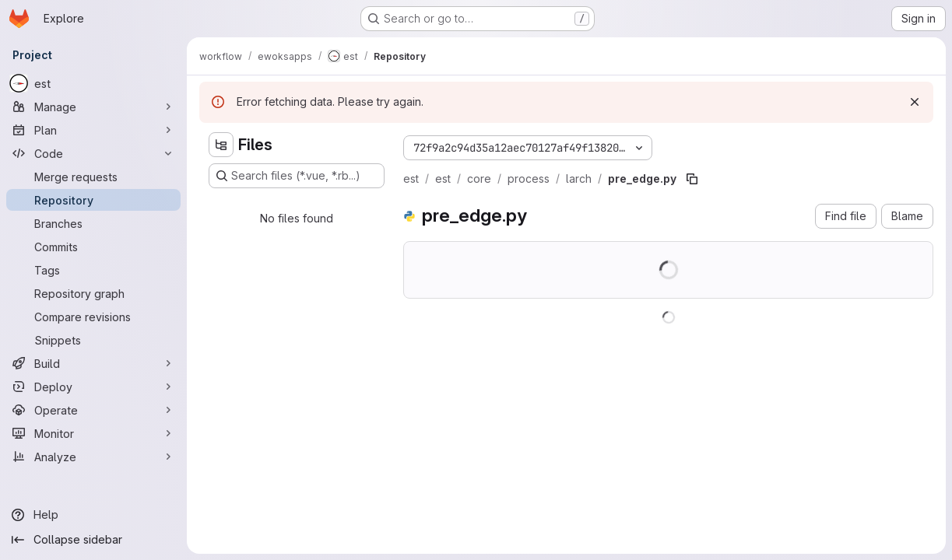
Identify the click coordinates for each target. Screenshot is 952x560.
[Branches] (93, 223)
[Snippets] (93, 340)
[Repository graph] (93, 293)
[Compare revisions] (93, 317)
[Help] (93, 515)
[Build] (93, 363)
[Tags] (93, 270)
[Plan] (93, 130)
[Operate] (93, 410)
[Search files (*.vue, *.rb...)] (297, 176)
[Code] (93, 153)
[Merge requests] (93, 177)
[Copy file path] (692, 179)
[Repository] (93, 200)
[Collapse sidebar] (93, 540)
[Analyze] (93, 457)
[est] (93, 83)
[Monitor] (93, 433)
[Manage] (93, 107)
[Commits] (93, 247)
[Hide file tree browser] (221, 145)
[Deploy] (93, 387)
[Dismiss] (915, 102)
